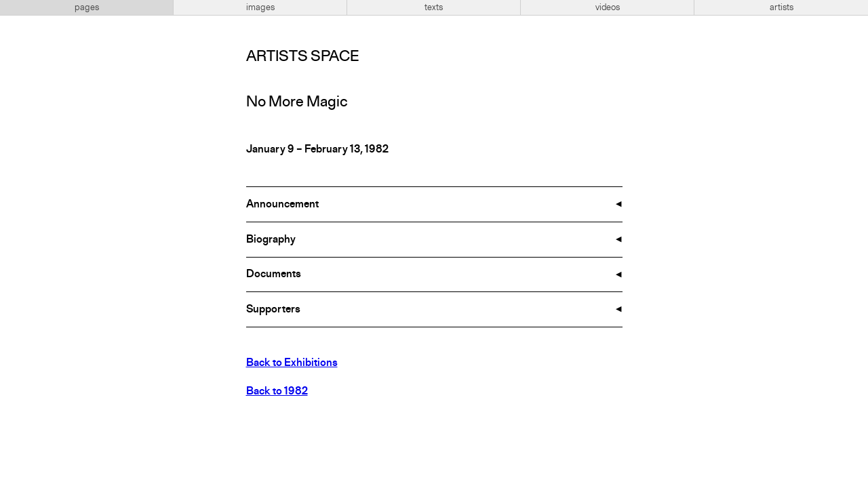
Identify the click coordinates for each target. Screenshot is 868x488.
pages (87, 7)
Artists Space (302, 57)
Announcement (282, 205)
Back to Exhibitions (292, 363)
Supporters (273, 310)
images (260, 7)
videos (608, 7)
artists (782, 7)
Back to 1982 (277, 392)
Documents (274, 274)
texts (434, 7)
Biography (271, 240)
